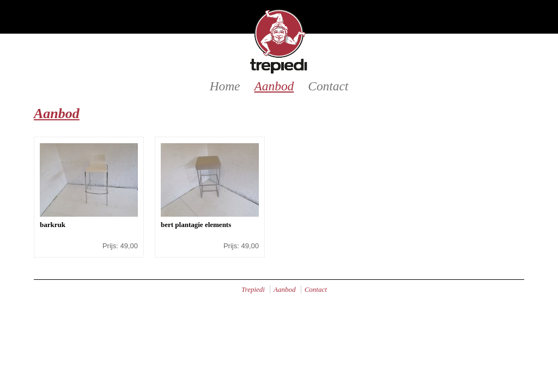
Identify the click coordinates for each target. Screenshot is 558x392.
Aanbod (274, 86)
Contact (328, 86)
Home (225, 86)
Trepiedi (253, 289)
